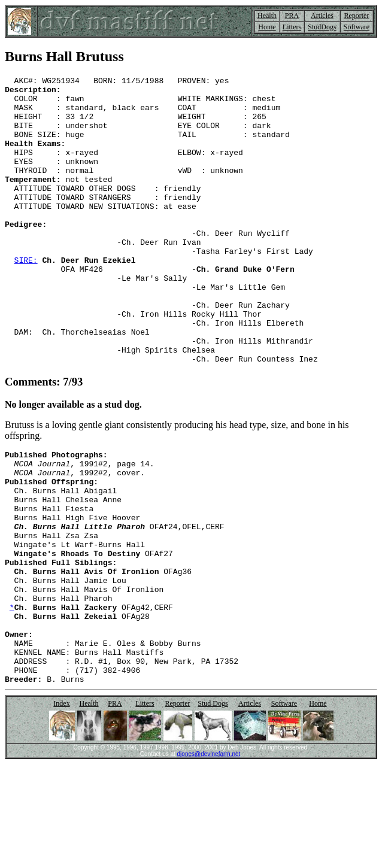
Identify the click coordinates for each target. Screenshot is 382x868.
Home (267, 27)
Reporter (356, 16)
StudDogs (322, 27)
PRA (292, 16)
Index (61, 808)
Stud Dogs (213, 808)
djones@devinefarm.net (209, 858)
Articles (322, 16)
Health (267, 16)
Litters (292, 27)
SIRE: (26, 298)
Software (357, 27)
